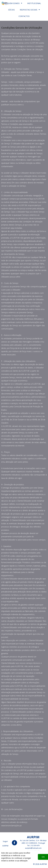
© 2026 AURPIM (40, 864)
